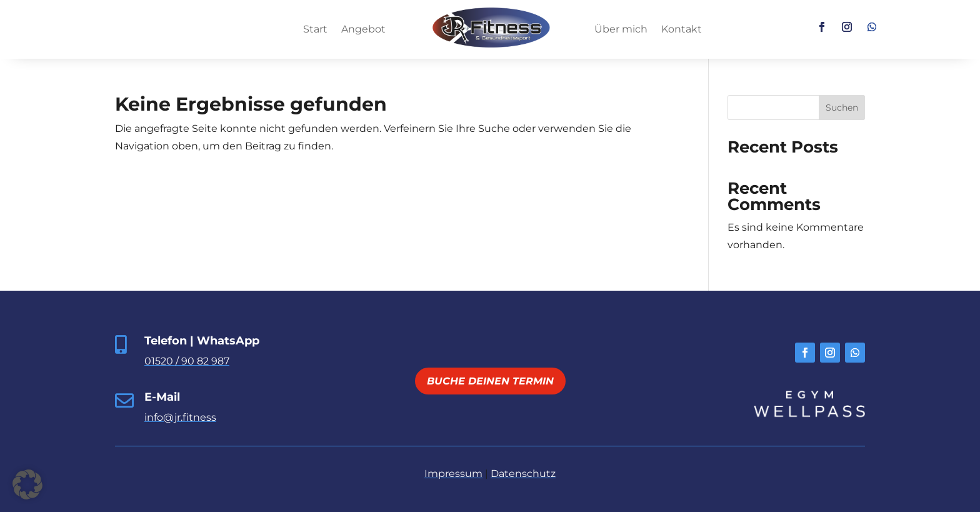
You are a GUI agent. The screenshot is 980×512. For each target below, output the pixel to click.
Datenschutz (523, 474)
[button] (27, 484)
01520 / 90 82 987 (187, 361)
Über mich (621, 30)
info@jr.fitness (180, 417)
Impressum (453, 474)
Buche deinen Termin (490, 381)
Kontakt (682, 30)
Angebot (363, 30)
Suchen (842, 108)
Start (315, 30)
